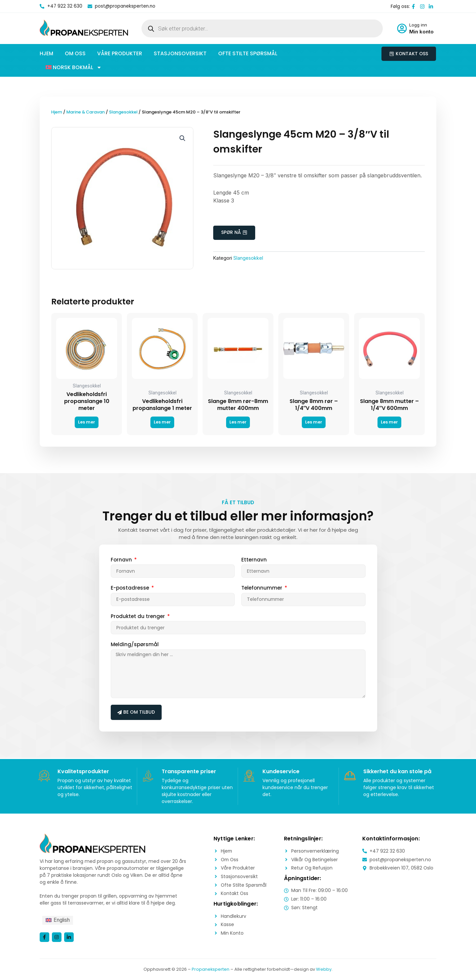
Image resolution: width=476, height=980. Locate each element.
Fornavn (122, 560)
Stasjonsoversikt (180, 53)
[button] (74, 67)
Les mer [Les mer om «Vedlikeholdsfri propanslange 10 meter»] (87, 422)
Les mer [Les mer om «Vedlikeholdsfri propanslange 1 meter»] (162, 422)
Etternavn (254, 560)
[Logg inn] (402, 28)
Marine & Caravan (86, 112)
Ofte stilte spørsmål (248, 53)
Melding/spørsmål (135, 645)
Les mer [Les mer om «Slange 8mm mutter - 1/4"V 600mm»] (389, 422)
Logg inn (418, 25)
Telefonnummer (262, 588)
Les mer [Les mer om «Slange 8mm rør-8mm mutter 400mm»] (238, 422)
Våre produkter (120, 53)
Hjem (46, 53)
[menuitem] (59, 920)
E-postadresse (131, 588)
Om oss (75, 53)
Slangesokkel (125, 112)
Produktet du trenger (139, 616)
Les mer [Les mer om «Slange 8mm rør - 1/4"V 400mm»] (314, 422)
